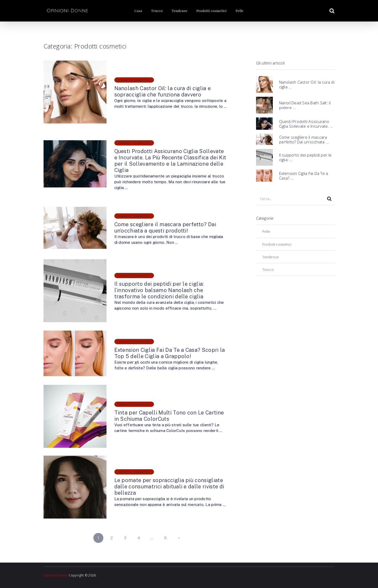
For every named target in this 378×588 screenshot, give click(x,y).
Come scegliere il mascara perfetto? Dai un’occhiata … (304, 139)
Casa (138, 11)
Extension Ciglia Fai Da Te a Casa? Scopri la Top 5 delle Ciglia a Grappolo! (170, 353)
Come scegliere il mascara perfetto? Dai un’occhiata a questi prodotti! (165, 228)
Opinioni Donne (56, 575)
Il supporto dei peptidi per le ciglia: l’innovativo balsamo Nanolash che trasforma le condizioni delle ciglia (159, 290)
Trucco (157, 11)
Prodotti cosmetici (212, 11)
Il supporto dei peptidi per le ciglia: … (305, 157)
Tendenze (179, 11)
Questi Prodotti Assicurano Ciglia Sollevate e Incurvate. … (306, 124)
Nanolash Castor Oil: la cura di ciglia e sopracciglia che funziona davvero (163, 91)
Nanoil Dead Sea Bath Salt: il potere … (305, 105)
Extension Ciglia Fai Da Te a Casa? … (304, 176)
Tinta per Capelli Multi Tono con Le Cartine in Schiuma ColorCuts (169, 416)
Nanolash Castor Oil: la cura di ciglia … (307, 84)
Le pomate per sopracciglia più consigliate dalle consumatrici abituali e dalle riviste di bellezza (169, 487)
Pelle (239, 11)
